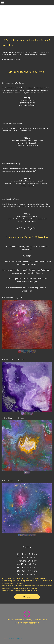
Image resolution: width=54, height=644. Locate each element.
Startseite (27, 597)
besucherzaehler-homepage (14, 638)
